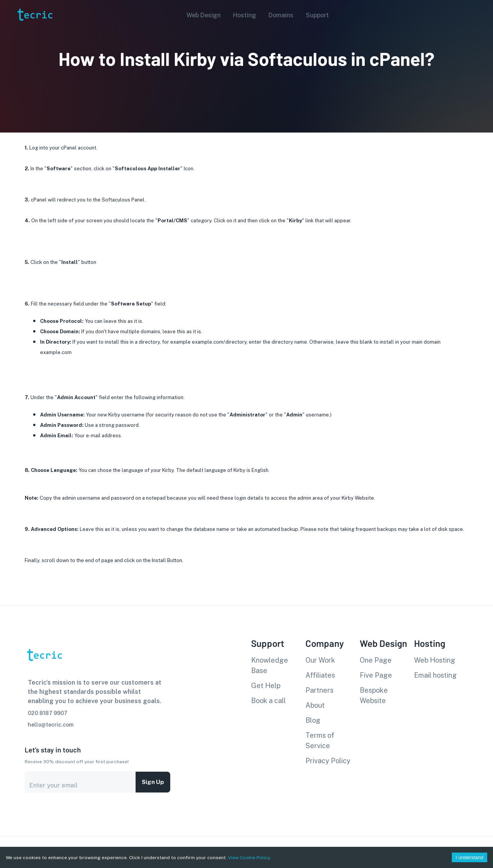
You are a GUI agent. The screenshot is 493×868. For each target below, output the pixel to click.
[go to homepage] (34, 32)
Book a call (268, 701)
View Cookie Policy (249, 858)
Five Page (376, 675)
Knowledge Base (270, 665)
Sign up (153, 782)
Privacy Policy (328, 761)
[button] (201, 15)
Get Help (266, 686)
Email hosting (435, 675)
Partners (319, 690)
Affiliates (320, 675)
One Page (376, 660)
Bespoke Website (374, 695)
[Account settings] (482, 15)
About (315, 705)
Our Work (320, 660)
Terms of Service (320, 740)
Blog (313, 720)
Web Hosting (435, 660)
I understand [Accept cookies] (470, 857)
